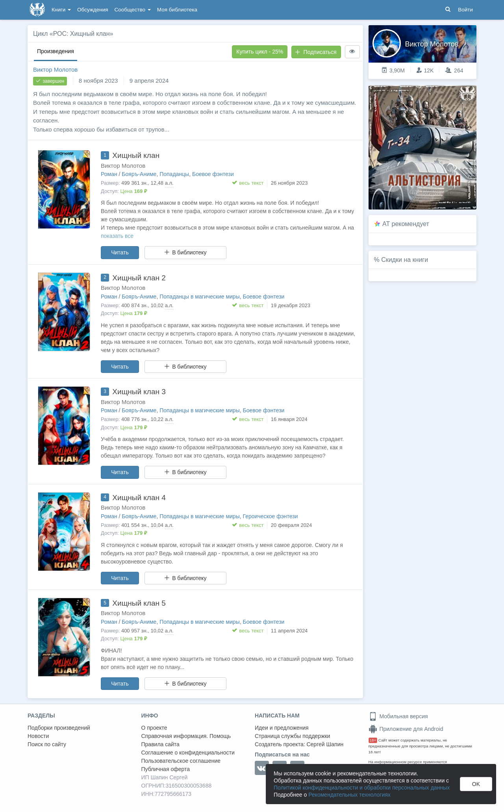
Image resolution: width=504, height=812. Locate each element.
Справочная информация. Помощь (186, 736)
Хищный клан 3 (139, 392)
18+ (373, 740)
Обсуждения (93, 10)
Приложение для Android (406, 729)
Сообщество (133, 10)
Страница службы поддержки (292, 736)
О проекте (154, 728)
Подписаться (316, 52)
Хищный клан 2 (139, 278)
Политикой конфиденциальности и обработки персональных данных (362, 788)
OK (476, 784)
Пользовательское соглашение (181, 761)
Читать (120, 252)
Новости (38, 736)
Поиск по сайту (47, 744)
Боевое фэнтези (213, 174)
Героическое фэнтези (271, 516)
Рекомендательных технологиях (349, 795)
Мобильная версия (398, 716)
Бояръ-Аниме (139, 174)
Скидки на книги (405, 260)
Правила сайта (160, 744)
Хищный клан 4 (139, 498)
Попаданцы (174, 174)
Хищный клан (136, 155)
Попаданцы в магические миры (200, 297)
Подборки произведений (59, 728)
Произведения (56, 51)
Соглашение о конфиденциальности (188, 753)
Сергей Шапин (325, 744)
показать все (117, 236)
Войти (465, 10)
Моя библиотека (177, 10)
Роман (109, 174)
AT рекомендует (406, 224)
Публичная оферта (166, 769)
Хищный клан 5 (139, 603)
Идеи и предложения (282, 728)
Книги (61, 10)
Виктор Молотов (55, 70)
